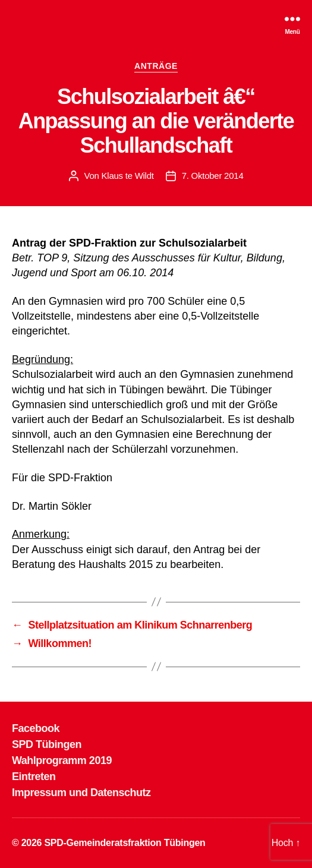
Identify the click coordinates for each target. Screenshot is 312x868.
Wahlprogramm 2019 (62, 760)
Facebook (36, 728)
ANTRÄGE (156, 66)
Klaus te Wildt (128, 176)
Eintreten (34, 777)
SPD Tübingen (47, 744)
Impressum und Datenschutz (81, 793)
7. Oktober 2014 (213, 176)
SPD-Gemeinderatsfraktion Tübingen (125, 843)
